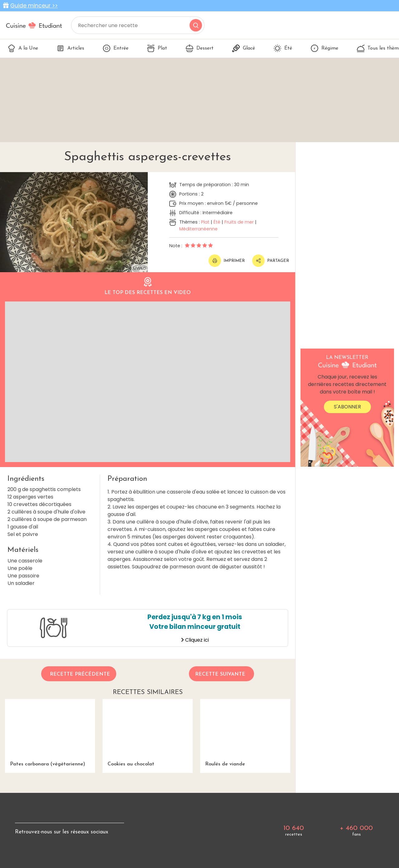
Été (283, 48)
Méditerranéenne (198, 229)
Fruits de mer (239, 222)
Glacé (244, 48)
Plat (157, 48)
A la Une (23, 48)
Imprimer (227, 261)
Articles (70, 48)
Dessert (200, 48)
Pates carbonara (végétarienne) (50, 733)
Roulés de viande (245, 733)
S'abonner (347, 407)
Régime (324, 48)
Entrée (116, 48)
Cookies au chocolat (148, 733)
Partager (271, 261)
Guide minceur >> (34, 6)
